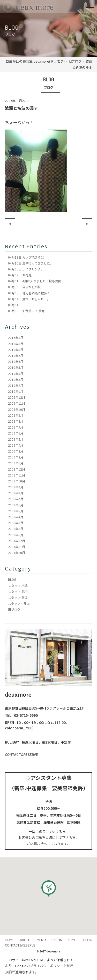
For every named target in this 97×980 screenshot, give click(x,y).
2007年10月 (17, 553)
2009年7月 (16, 427)
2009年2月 (16, 457)
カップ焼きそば (26, 257)
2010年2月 (16, 385)
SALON (57, 940)
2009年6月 (16, 433)
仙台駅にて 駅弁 (26, 311)
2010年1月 (16, 391)
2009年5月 (16, 439)
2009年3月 (16, 451)
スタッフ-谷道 (18, 597)
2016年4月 (16, 338)
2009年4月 (16, 445)
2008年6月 (16, 505)
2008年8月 (16, 493)
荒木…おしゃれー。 (29, 299)
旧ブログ (14, 609)
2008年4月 (16, 517)
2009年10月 (17, 409)
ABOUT (25, 940)
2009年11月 (17, 403)
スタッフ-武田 (18, 591)
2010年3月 (16, 380)
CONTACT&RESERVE (21, 755)
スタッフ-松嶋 (18, 586)
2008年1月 (16, 535)
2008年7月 (16, 499)
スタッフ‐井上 (19, 603)
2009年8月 (16, 421)
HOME (10, 940)
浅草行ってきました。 (31, 263)
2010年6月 (16, 361)
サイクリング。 (26, 269)
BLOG (12, 579)
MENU (41, 940)
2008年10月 (17, 481)
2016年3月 (16, 344)
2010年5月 (16, 367)
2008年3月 (16, 523)
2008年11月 (17, 475)
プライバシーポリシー (47, 966)
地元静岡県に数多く (29, 293)
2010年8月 (16, 350)
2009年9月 (16, 415)
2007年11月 (17, 547)
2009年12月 (17, 397)
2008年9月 (16, 487)
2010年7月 (16, 356)
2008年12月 (17, 469)
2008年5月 (16, 511)
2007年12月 (17, 541)
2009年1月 (16, 463)
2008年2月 (16, 529)
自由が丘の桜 (24, 287)
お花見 (20, 275)
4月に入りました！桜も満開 (35, 281)
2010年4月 (16, 374)
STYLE (73, 940)
